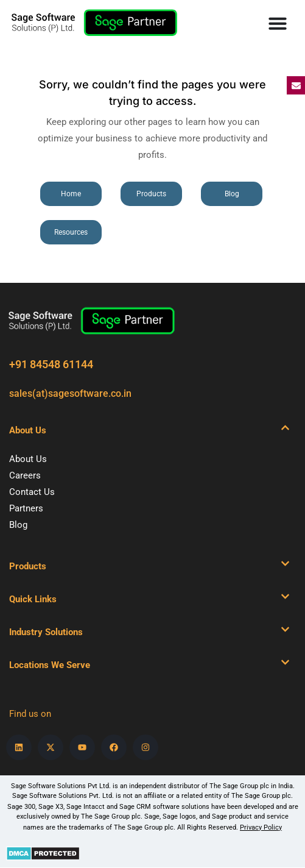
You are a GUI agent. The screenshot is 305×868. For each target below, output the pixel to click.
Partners (26, 508)
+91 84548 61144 (51, 364)
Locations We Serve (50, 665)
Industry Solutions (46, 632)
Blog (18, 525)
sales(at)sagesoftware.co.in (70, 393)
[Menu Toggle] (278, 23)
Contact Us (32, 492)
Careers (25, 475)
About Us (28, 459)
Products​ (28, 566)
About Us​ (28, 430)
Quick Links (33, 599)
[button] (149, 430)
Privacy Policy (261, 827)
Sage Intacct (86, 807)
